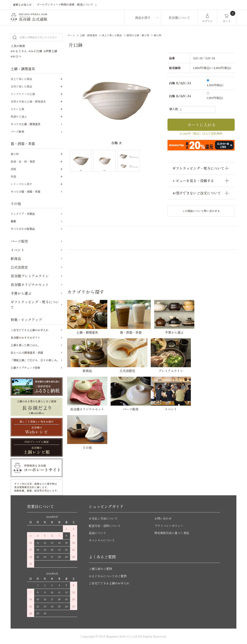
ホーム (71, 35)
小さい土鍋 (17, 109)
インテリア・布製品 (23, 214)
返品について (97, 533)
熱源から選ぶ (19, 116)
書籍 (13, 221)
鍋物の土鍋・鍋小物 (138, 35)
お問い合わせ (163, 518)
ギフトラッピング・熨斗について (35, 304)
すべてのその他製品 (23, 229)
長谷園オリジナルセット (30, 284)
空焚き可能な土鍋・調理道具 (28, 101)
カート (227, 21)
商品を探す (143, 18)
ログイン (207, 21)
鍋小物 (158, 35)
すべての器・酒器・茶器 (25, 192)
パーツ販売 (17, 132)
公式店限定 (19, 267)
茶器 (13, 176)
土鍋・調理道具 (88, 35)
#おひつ (16, 56)
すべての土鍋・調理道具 (25, 124)
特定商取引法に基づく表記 (172, 533)
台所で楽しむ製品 (21, 86)
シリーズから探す (21, 184)
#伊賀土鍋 (50, 51)
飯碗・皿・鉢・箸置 (23, 161)
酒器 (13, 169)
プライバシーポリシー (169, 526)
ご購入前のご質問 (100, 569)
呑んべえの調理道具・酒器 (27, 353)
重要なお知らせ (22, 5)
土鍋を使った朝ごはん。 (25, 345)
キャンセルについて (102, 540)
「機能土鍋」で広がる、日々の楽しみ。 (35, 360)
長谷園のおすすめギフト (25, 338)
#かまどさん (19, 51)
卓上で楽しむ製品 (112, 35)
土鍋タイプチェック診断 (25, 368)
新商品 (16, 258)
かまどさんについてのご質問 (108, 576)
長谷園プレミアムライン (30, 276)
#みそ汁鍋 (35, 51)
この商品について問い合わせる (201, 211)
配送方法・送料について (105, 526)
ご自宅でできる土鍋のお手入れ (30, 330)
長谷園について (179, 18)
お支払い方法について (103, 518)
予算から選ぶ (21, 293)
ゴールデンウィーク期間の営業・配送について (65, 5)
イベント (18, 250)
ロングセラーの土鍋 (23, 94)
